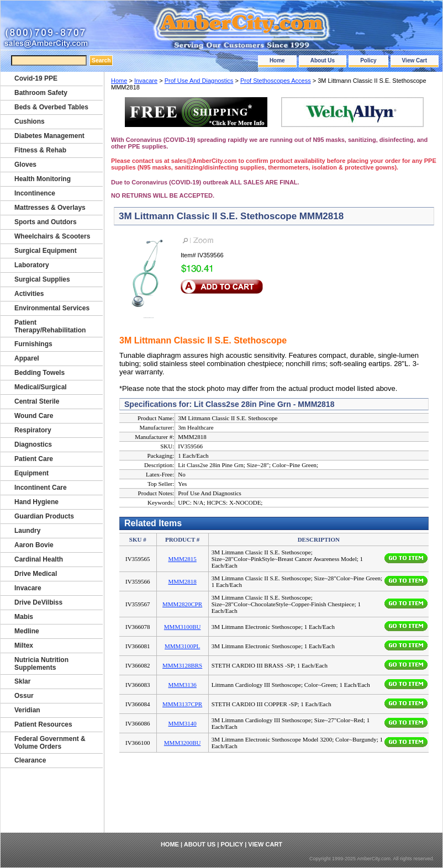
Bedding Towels (39, 373)
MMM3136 (182, 685)
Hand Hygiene (36, 502)
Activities (29, 294)
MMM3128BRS (182, 665)
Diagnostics (33, 444)
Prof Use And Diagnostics (199, 81)
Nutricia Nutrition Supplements (41, 664)
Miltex (24, 645)
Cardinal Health (39, 559)
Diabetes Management (49, 136)
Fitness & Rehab (40, 150)
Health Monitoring (43, 179)
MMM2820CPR (182, 604)
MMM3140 (182, 723)
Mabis (24, 617)
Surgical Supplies (42, 279)
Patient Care (34, 459)
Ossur (24, 696)
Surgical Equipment (46, 251)
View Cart (415, 60)
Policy (368, 60)
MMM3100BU (183, 627)
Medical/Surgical (41, 387)
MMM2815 (182, 559)
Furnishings (33, 344)
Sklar (22, 681)
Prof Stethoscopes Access (276, 81)
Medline (27, 631)
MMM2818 (182, 581)
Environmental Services (52, 308)
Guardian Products (44, 516)
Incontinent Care (41, 488)
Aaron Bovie (34, 545)
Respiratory (33, 430)
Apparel (27, 358)
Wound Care (34, 416)
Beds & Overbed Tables (51, 107)
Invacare (146, 81)
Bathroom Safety (41, 93)
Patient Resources (43, 724)
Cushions (30, 121)
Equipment (31, 473)
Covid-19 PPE (36, 78)
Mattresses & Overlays (50, 208)
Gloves (25, 165)
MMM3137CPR (182, 704)
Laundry (27, 531)
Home (277, 60)
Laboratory (32, 265)
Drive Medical (36, 574)
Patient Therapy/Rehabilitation (50, 326)
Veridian (27, 710)
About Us (323, 60)
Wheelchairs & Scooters (52, 236)
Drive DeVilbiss (38, 602)
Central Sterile (37, 401)
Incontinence (35, 193)
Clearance (30, 760)
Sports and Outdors (46, 222)
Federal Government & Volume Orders (50, 743)
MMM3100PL (182, 646)
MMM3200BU (183, 743)
